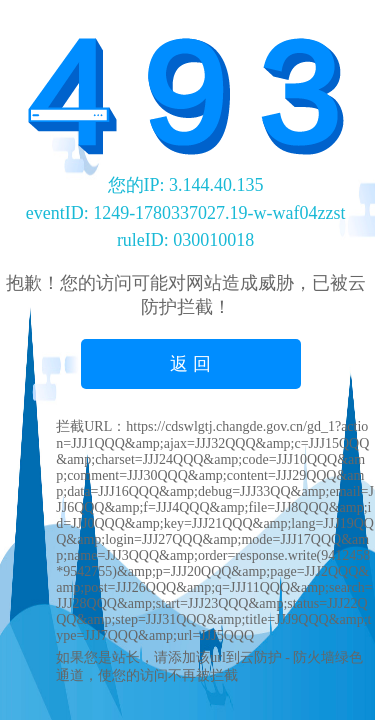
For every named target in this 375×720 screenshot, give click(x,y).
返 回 (190, 364)
